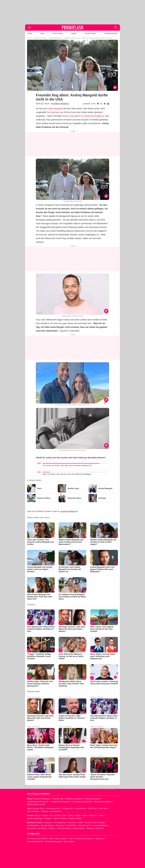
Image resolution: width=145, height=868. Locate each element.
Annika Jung (68, 116)
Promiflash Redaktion (60, 104)
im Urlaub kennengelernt (92, 116)
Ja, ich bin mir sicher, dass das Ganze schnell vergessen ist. (67, 465)
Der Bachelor (53, 112)
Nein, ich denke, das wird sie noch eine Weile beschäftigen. (67, 474)
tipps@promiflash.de (69, 511)
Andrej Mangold (55, 109)
